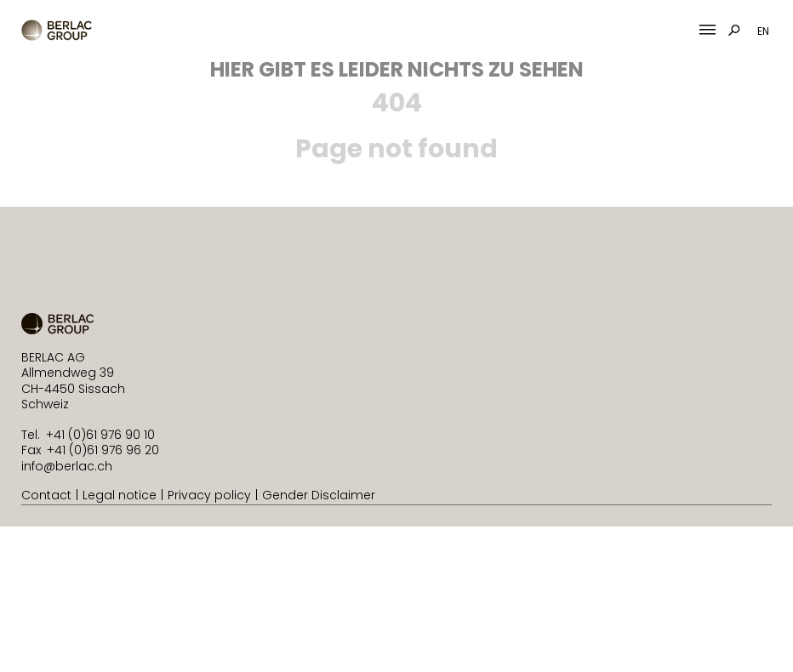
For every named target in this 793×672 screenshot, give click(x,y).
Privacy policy (209, 495)
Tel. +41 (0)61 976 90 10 (88, 435)
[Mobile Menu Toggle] (707, 30)
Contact (46, 495)
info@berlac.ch (67, 466)
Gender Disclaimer (319, 495)
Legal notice (120, 495)
